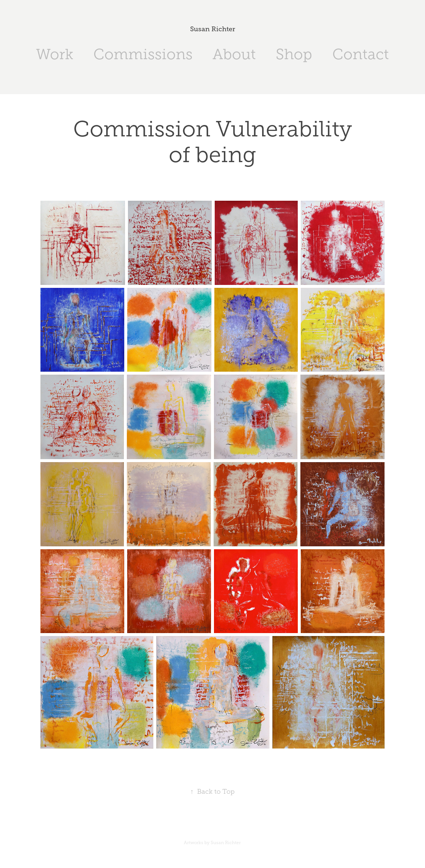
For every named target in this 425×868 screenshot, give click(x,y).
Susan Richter (213, 29)
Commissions (143, 54)
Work (55, 54)
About (234, 54)
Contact (361, 54)
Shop (294, 54)
